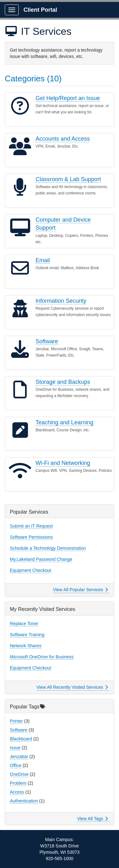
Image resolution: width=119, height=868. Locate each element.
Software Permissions (31, 537)
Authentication (24, 801)
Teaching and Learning (64, 422)
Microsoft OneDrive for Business (42, 657)
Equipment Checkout (30, 570)
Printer (16, 721)
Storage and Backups (63, 382)
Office (16, 765)
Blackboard (21, 739)
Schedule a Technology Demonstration (48, 548)
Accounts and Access (63, 139)
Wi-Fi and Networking (63, 463)
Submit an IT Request (31, 526)
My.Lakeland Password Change (41, 559)
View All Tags (93, 819)
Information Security (61, 301)
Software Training (27, 635)
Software (47, 341)
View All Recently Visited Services (72, 687)
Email (43, 260)
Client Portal (40, 10)
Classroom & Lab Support (68, 179)
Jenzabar (19, 757)
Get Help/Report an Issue (68, 98)
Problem (18, 783)
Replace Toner (24, 624)
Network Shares (26, 646)
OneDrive (19, 774)
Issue (15, 748)
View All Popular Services (80, 590)
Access (17, 792)
